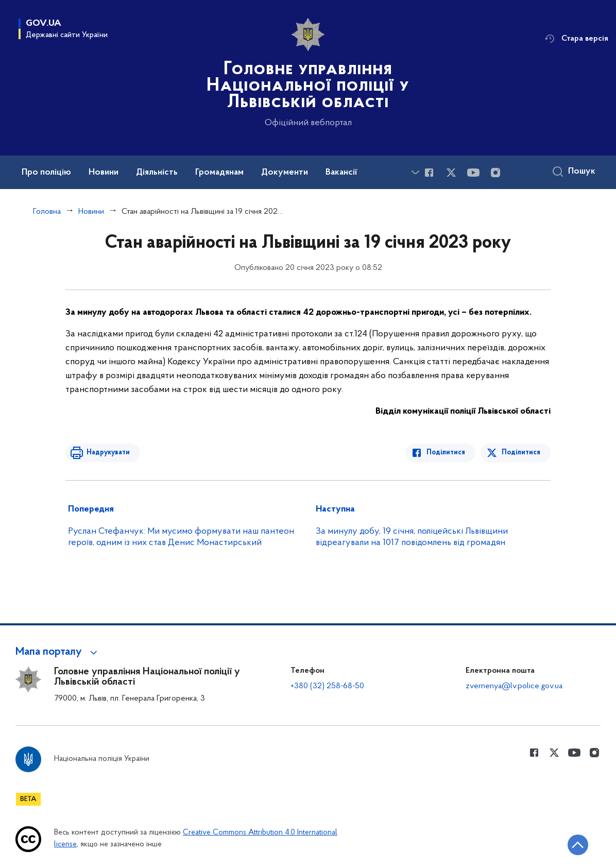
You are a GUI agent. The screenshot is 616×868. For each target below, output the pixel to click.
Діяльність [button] (157, 173)
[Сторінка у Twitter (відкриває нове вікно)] (451, 173)
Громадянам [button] (219, 173)
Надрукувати (108, 453)
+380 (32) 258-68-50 (327, 686)
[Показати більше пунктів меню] (415, 172)
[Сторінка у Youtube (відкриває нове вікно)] (473, 173)
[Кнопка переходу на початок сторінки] (577, 845)
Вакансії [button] (341, 173)
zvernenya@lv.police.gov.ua (514, 686)
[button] (58, 652)
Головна (47, 212)
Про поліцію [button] (46, 173)
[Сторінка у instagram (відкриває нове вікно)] (495, 173)
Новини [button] (104, 173)
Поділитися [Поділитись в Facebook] (446, 453)
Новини (91, 212)
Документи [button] (285, 173)
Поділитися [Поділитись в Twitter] (521, 453)
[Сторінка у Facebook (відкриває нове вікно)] (429, 173)
